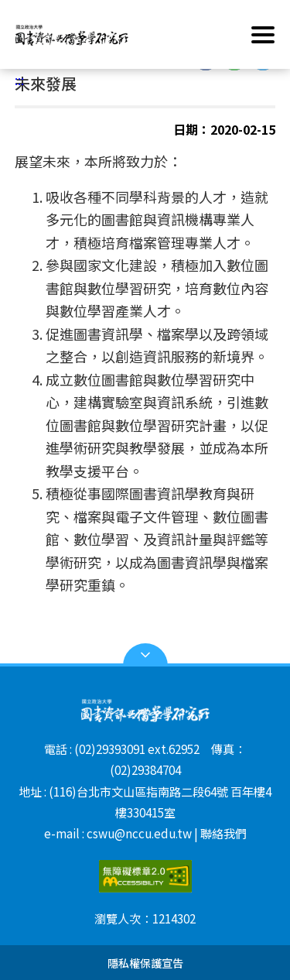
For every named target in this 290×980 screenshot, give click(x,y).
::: (19, 80)
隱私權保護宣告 (145, 963)
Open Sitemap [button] (145, 655)
